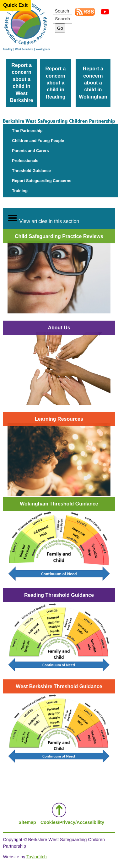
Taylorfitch (37, 857)
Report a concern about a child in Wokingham (93, 83)
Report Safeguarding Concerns (42, 181)
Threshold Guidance (31, 171)
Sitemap (27, 822)
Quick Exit (15, 5)
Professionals (25, 161)
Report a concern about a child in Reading (56, 83)
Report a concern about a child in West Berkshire (22, 83)
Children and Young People (38, 141)
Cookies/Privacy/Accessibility (72, 822)
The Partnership (27, 131)
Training (20, 191)
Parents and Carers (30, 151)
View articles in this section (43, 218)
